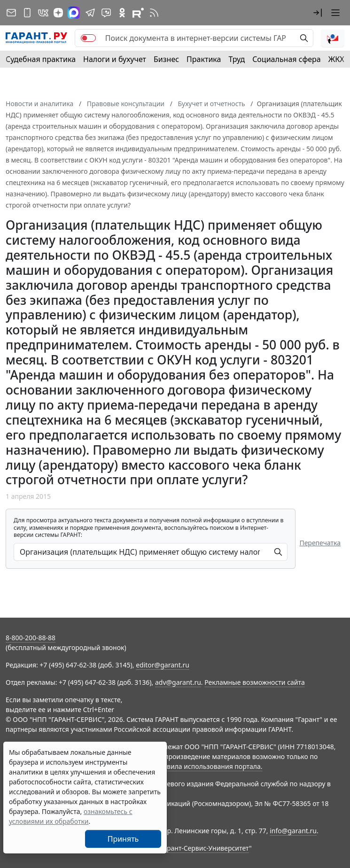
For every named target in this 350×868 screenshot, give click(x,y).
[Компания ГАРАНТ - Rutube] (138, 13)
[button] (318, 13)
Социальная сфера (287, 59)
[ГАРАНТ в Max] (74, 13)
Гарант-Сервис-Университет (205, 848)
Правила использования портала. (208, 766)
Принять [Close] (123, 839)
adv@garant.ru (178, 682)
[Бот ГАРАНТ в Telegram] (106, 13)
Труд (237, 59)
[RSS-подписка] (154, 13)
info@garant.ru (293, 831)
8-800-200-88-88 (31, 638)
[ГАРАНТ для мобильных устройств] (27, 13)
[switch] (88, 38)
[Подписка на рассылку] (11, 13)
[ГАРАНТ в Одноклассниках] (122, 13)
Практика (204, 59)
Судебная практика (41, 59)
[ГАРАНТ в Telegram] (90, 13)
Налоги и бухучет (115, 59)
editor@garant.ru (163, 665)
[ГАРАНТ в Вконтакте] (43, 13)
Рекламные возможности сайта (255, 682)
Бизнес (166, 59)
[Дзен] (58, 13)
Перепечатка (320, 543)
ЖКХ (336, 59)
